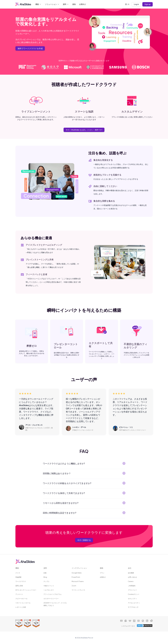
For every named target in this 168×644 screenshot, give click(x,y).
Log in (136, 4)
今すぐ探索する (84, 540)
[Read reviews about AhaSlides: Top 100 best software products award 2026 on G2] (27, 623)
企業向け (83, 4)
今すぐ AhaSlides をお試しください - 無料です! (84, 130)
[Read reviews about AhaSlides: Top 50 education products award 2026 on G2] (36, 623)
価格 (74, 4)
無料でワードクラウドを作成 (30, 48)
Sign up (148, 4)
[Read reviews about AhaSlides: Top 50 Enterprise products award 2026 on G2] (19, 623)
